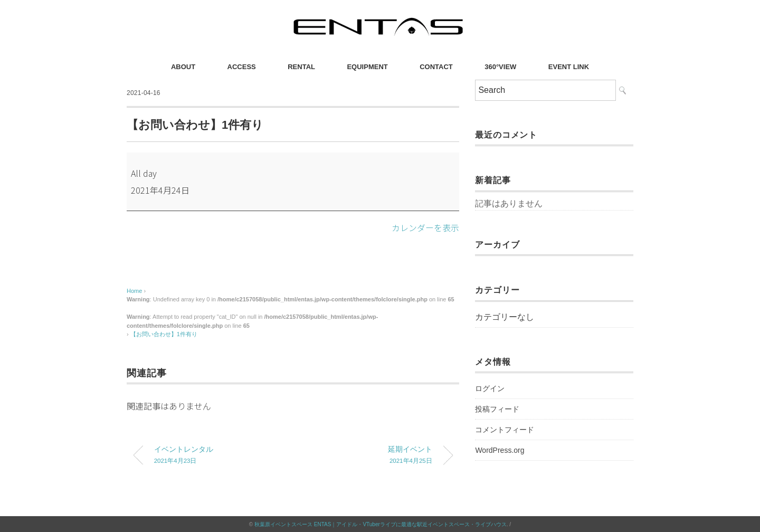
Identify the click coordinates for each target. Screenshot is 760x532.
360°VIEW (500, 67)
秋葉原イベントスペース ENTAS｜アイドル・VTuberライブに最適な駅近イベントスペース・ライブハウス (381, 524)
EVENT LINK (569, 67)
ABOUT (183, 67)
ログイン (490, 388)
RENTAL (301, 67)
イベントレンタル (215, 456)
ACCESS (242, 67)
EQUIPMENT (367, 67)
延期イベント (371, 456)
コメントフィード (505, 430)
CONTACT (436, 67)
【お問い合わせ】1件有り (164, 334)
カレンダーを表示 (425, 227)
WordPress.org (500, 450)
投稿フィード (497, 409)
